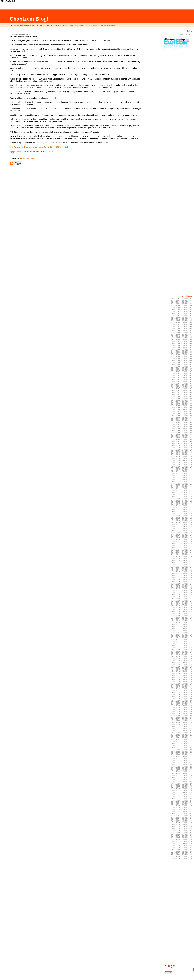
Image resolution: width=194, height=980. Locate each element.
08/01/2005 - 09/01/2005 (181, 333)
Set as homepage (77, 25)
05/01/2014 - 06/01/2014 (181, 556)
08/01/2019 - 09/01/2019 (181, 690)
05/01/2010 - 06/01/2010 (181, 454)
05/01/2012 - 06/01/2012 (181, 505)
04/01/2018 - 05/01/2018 (181, 656)
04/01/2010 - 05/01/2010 (181, 452)
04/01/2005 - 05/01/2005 (181, 324)
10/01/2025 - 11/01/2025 (181, 848)
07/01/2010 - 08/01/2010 (181, 458)
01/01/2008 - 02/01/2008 (181, 395)
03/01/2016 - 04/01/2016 (181, 603)
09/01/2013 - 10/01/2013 (181, 539)
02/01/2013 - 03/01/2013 (181, 524)
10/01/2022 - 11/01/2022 (181, 771)
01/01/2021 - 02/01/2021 (181, 726)
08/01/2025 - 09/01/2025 (181, 843)
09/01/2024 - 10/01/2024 (181, 820)
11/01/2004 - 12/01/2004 (181, 314)
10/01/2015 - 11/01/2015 (181, 592)
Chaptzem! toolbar (108, 25)
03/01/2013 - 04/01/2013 (181, 526)
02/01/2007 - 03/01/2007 (181, 371)
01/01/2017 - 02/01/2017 (181, 624)
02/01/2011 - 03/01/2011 (181, 473)
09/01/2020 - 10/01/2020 (181, 718)
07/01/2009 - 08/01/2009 (181, 433)
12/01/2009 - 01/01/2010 (181, 443)
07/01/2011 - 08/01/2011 (181, 484)
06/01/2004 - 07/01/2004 (181, 303)
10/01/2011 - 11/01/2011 (181, 490)
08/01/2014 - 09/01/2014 (181, 563)
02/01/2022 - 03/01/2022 (181, 754)
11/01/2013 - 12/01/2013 (181, 543)
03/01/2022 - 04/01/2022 (181, 756)
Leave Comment (16, 151)
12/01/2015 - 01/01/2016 (181, 597)
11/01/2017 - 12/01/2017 (181, 646)
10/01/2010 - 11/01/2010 (181, 465)
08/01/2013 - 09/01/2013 (181, 537)
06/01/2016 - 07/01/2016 (181, 609)
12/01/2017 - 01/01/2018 (181, 648)
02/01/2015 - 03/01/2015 (181, 575)
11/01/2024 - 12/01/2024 (181, 824)
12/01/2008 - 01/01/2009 (181, 418)
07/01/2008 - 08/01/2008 (181, 407)
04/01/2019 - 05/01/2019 (181, 682)
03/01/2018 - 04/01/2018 (181, 654)
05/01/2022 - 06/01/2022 (181, 760)
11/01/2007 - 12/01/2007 (181, 390)
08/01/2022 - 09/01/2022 (181, 767)
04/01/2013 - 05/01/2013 (181, 529)
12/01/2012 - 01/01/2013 (181, 520)
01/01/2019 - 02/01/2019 (181, 675)
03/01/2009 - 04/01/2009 (181, 424)
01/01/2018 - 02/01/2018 (181, 650)
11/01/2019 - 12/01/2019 (181, 697)
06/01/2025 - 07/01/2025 (181, 839)
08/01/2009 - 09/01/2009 (181, 435)
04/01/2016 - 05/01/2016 (181, 605)
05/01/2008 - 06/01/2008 (181, 403)
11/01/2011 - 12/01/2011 (181, 492)
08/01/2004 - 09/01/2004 (181, 307)
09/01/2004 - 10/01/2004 (181, 309)
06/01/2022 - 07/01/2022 (181, 763)
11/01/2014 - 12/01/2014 (181, 569)
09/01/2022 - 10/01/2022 (181, 769)
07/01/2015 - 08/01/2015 (181, 586)
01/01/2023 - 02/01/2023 (181, 777)
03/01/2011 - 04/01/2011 (181, 475)
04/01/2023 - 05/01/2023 (181, 784)
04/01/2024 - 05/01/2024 (181, 809)
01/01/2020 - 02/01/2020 (181, 701)
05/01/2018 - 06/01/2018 (181, 658)
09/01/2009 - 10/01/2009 (181, 437)
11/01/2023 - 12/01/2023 (181, 799)
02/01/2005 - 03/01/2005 (181, 320)
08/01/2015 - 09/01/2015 (181, 588)
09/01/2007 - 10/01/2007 (181, 386)
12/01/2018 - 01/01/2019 (181, 673)
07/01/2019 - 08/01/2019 (181, 688)
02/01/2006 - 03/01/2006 (181, 346)
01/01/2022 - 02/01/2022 (181, 752)
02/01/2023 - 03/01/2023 (181, 780)
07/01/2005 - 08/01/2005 (181, 331)
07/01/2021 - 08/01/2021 (181, 739)
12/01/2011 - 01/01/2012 (181, 495)
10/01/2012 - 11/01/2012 (181, 516)
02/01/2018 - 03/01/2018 (181, 652)
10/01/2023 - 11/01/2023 (181, 797)
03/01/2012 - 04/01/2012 (181, 501)
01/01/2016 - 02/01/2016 (181, 599)
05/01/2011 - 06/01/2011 (181, 480)
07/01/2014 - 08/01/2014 (181, 560)
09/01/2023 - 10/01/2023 (181, 795)
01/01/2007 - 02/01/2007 (181, 369)
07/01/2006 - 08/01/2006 (181, 356)
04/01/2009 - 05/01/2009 (181, 426)
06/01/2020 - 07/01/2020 (181, 712)
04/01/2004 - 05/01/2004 (181, 299)
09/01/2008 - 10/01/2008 (181, 412)
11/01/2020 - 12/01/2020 (181, 722)
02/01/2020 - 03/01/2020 (181, 703)
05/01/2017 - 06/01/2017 (181, 633)
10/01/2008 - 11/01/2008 (181, 414)
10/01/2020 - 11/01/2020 (181, 720)
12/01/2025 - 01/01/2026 (181, 852)
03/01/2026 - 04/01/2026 (181, 858)
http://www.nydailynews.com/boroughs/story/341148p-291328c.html (39, 147)
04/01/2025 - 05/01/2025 (181, 835)
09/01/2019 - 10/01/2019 (181, 692)
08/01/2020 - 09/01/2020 (181, 716)
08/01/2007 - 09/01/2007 (181, 384)
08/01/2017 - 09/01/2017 (181, 639)
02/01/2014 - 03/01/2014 (181, 550)
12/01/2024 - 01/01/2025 (181, 826)
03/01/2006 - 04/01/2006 (181, 348)
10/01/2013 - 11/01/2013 (181, 541)
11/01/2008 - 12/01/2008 (181, 416)
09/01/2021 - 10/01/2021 (181, 743)
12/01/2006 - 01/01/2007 (181, 367)
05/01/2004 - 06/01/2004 (181, 301)
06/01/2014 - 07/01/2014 (181, 558)
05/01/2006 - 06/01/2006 (181, 352)
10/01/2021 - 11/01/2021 (181, 746)
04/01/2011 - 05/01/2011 (181, 478)
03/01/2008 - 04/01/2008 (181, 399)
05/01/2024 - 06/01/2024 (181, 812)
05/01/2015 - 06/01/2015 (181, 582)
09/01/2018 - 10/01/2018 (181, 667)
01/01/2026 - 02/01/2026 (181, 854)
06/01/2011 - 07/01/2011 (181, 482)
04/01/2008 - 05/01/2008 (181, 401)
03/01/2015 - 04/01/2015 (181, 577)
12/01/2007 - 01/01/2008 (181, 392)
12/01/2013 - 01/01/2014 (181, 546)
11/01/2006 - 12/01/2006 (181, 365)
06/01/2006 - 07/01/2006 (181, 354)
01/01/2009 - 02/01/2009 (181, 420)
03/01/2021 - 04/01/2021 (181, 731)
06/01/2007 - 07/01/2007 (181, 380)
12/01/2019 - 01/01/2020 (181, 699)
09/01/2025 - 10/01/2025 (181, 846)
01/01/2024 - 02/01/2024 (181, 803)
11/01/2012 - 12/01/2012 (181, 518)
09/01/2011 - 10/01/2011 (181, 488)
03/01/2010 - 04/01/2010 (181, 450)
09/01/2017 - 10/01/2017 (181, 641)
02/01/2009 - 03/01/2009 (181, 422)
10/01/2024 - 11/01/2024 (181, 822)
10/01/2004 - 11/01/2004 (181, 312)
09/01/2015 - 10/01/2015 (181, 590)
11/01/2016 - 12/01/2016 (181, 620)
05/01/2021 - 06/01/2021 (181, 735)
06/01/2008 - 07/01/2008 (181, 405)
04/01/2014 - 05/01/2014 (181, 554)
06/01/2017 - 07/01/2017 (181, 635)
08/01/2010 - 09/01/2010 (181, 460)
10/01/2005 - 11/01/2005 (181, 337)
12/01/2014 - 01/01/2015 (181, 571)
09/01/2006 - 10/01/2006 (181, 360)
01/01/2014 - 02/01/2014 (181, 548)
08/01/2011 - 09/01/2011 (181, 486)
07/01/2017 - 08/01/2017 (181, 637)
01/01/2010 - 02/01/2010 (181, 446)
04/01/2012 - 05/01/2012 (181, 503)
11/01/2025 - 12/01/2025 (181, 850)
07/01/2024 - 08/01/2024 (181, 816)
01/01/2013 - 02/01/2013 (181, 522)
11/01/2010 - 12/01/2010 (181, 467)
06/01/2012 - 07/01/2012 (181, 507)
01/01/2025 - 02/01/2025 (181, 829)
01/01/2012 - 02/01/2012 (181, 497)
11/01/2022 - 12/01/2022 (181, 773)
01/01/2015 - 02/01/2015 (181, 573)
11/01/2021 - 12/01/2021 (181, 748)
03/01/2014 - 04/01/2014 (181, 552)
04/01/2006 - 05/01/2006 (181, 350)
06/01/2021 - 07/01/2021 (181, 737)
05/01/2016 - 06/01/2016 (181, 607)
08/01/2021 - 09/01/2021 (181, 741)
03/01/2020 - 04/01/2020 (181, 705)
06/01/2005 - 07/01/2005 (181, 329)
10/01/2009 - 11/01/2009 (181, 439)
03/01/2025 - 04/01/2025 (181, 833)
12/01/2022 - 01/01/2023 (181, 775)
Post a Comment (27, 158)
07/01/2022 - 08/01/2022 (181, 765)
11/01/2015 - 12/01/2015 (181, 595)
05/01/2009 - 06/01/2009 (181, 429)
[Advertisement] (90, 17)
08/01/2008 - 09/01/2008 (181, 409)
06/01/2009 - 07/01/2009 (181, 431)
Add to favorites (92, 25)
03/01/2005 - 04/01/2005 (181, 322)
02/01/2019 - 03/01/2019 (181, 677)
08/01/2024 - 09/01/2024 (181, 818)
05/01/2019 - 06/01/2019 (181, 684)
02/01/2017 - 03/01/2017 (181, 626)
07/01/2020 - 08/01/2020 (181, 714)
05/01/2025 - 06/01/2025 (181, 837)
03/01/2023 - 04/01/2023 (181, 782)
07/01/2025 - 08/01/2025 (181, 841)
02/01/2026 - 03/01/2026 (181, 856)
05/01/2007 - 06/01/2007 (181, 378)
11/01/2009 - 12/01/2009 (181, 441)
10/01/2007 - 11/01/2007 (181, 388)
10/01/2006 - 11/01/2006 (181, 363)
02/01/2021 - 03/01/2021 (181, 729)
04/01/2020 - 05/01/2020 (181, 707)
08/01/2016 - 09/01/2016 (181, 614)
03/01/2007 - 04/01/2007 (181, 373)
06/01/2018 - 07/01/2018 (181, 660)
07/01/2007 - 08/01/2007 (181, 382)
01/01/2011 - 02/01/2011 (181, 471)
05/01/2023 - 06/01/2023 (181, 786)
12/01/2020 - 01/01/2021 (181, 724)
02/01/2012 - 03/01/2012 (181, 499)
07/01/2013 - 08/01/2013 (181, 535)
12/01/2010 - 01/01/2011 (181, 469)
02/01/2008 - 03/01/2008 (181, 397)
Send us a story (185, 34)
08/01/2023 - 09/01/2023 (181, 792)
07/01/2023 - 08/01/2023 (181, 790)
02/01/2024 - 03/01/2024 (181, 805)
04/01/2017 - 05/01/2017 (181, 631)
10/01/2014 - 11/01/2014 (181, 567)
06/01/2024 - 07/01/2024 (181, 814)
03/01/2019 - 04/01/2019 (181, 680)
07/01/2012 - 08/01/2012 (181, 509)
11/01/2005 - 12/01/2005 (181, 339)
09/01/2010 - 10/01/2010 (181, 463)
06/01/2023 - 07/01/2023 (181, 788)
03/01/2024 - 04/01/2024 (181, 807)
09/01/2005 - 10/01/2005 (181, 335)
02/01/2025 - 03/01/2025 (181, 831)
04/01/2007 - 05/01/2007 (181, 375)
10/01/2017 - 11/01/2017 (181, 643)
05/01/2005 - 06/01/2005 (181, 326)
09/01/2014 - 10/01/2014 (181, 565)
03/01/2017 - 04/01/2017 (181, 629)
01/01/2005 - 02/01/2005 (181, 318)
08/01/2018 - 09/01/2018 (181, 665)
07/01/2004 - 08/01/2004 (181, 305)
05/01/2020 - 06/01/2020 (181, 709)
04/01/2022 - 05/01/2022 (181, 758)
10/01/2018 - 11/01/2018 (181, 669)
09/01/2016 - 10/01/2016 (181, 616)
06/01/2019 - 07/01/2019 (181, 686)
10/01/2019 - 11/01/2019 (181, 695)
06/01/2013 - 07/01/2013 (181, 533)
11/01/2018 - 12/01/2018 (181, 671)
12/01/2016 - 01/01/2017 (181, 622)
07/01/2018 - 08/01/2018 (181, 663)
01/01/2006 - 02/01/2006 (181, 343)
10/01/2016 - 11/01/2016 (181, 618)
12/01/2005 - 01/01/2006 (181, 341)
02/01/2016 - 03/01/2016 (181, 601)
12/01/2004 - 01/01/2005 (181, 316)
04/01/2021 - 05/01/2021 (181, 733)
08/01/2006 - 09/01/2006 (181, 358)
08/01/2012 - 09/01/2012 (181, 512)
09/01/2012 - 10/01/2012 (181, 514)
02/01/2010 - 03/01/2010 (181, 448)
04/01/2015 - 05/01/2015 (181, 580)
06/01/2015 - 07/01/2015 (181, 584)
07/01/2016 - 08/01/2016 (181, 612)
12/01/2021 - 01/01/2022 (181, 750)
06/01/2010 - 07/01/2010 (181, 456)
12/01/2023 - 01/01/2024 (181, 801)
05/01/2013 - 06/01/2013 (181, 531)
